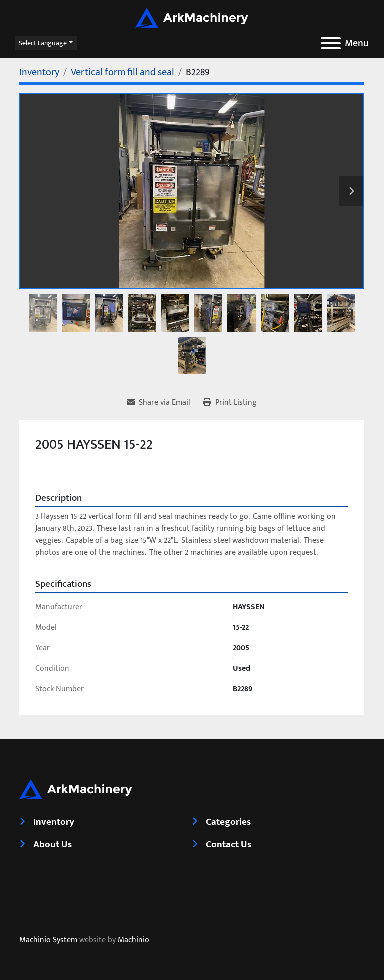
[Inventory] (39, 72)
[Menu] (331, 43)
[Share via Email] (159, 403)
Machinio (134, 940)
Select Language (43, 43)
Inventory (54, 822)
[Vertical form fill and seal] (123, 72)
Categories (228, 822)
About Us (53, 844)
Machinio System (48, 940)
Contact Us (229, 844)
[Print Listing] (230, 403)
